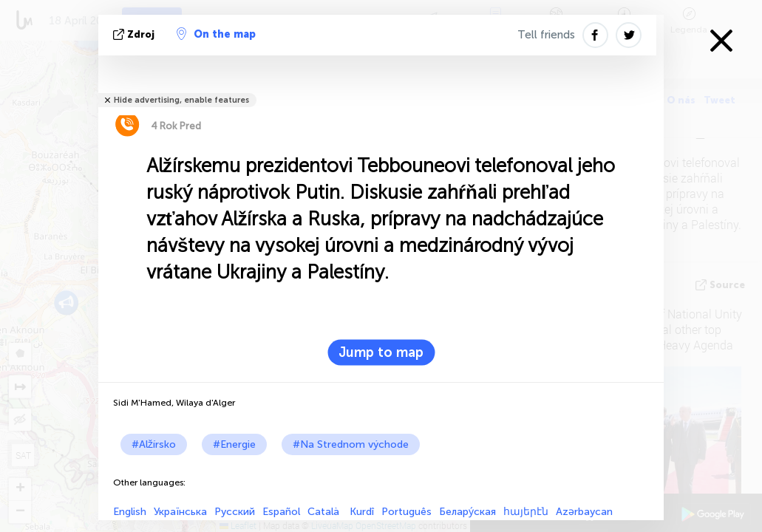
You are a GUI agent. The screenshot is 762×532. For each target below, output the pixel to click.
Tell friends (546, 35)
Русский (235, 512)
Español (281, 512)
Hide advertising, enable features (181, 100)
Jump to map (381, 352)
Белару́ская (467, 512)
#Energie (234, 444)
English (130, 512)
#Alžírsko (154, 444)
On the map (216, 34)
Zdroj (135, 34)
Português (406, 512)
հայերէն (526, 512)
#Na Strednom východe (351, 444)
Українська (180, 512)
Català (325, 512)
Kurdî (362, 512)
